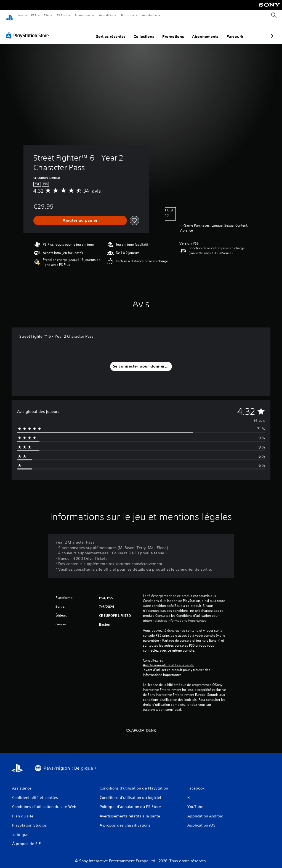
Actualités (106, 15)
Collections (115, 31)
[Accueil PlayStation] (10, 15)
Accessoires (83, 15)
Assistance (149, 15)
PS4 (46, 15)
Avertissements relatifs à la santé (168, 660)
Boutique (127, 15)
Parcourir (206, 31)
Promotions (144, 31)
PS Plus (62, 15)
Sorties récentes (82, 31)
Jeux (21, 15)
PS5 (34, 15)
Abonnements (176, 31)
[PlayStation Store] (29, 30)
